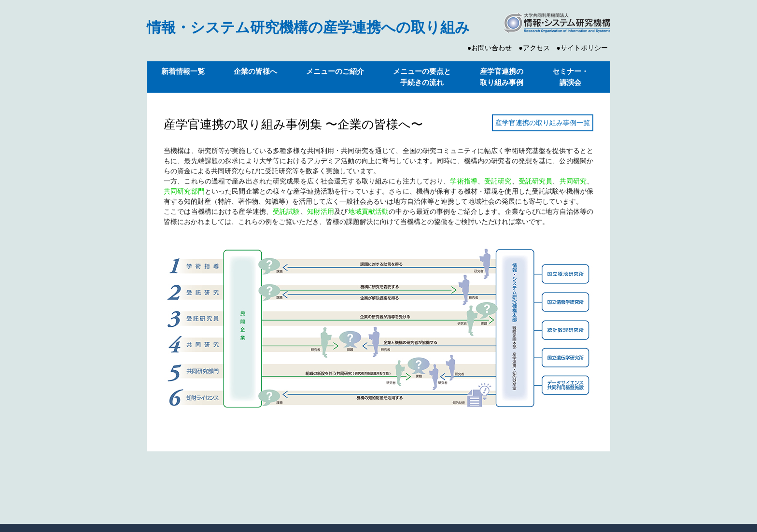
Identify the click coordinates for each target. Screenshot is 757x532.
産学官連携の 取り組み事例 (502, 77)
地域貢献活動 (369, 211)
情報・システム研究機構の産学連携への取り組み (308, 27)
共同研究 (573, 181)
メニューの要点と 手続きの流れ (422, 77)
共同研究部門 (184, 191)
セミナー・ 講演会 (570, 77)
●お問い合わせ (490, 48)
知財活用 (321, 211)
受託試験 (287, 211)
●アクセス (534, 48)
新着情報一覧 (183, 71)
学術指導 (464, 181)
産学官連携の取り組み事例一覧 (543, 123)
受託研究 (498, 181)
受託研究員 (536, 181)
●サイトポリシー (582, 48)
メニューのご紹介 (335, 71)
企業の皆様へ (255, 71)
